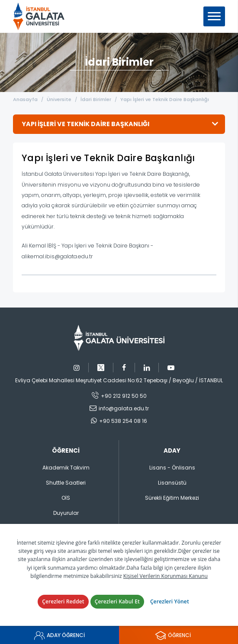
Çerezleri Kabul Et (117, 601)
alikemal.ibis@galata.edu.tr (57, 256)
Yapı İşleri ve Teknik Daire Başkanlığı (165, 99)
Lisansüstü (172, 483)
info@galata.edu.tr (124, 408)
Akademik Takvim (66, 468)
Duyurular (66, 513)
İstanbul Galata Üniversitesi (42, 16)
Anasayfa (25, 99)
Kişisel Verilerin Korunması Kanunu (166, 576)
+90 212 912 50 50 (124, 396)
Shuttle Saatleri (66, 483)
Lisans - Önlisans (172, 468)
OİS (66, 498)
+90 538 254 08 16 (123, 421)
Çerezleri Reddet (63, 601)
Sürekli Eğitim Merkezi (172, 498)
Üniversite (59, 99)
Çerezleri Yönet (170, 601)
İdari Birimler (96, 99)
